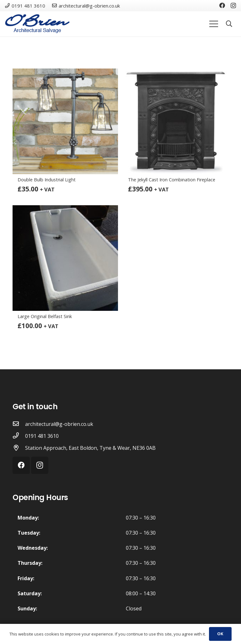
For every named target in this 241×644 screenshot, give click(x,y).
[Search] (229, 24)
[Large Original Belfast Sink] (65, 258)
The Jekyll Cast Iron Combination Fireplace (172, 180)
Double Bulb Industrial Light (47, 180)
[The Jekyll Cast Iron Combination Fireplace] (176, 121)
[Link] (37, 24)
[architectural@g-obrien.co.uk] (19, 424)
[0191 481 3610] (19, 436)
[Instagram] (233, 6)
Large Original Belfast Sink (45, 316)
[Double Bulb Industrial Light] (65, 121)
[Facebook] (222, 5)
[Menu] (214, 24)
